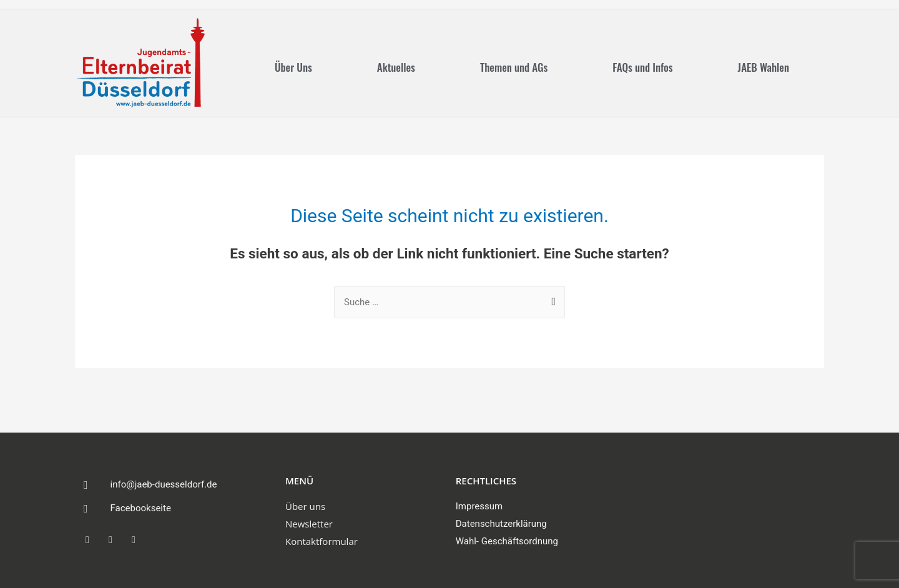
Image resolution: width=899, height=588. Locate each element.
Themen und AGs (514, 67)
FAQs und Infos (642, 67)
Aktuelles (396, 67)
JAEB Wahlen (764, 67)
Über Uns (293, 67)
